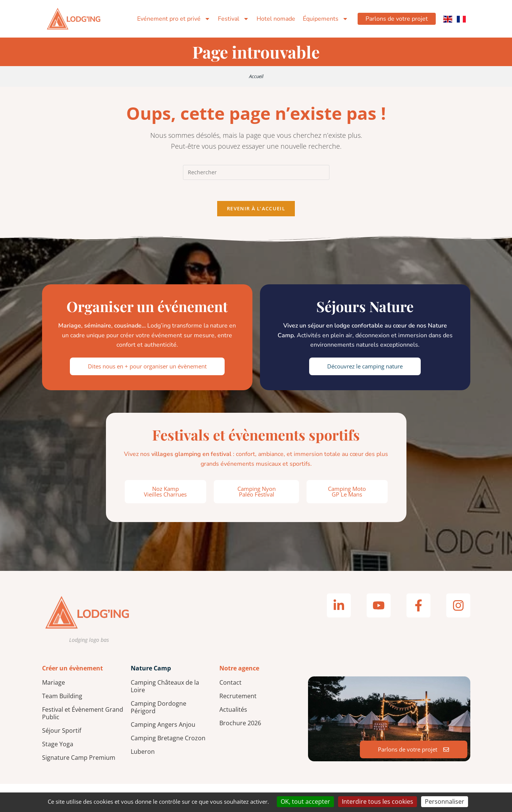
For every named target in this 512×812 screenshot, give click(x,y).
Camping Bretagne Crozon (168, 740)
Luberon (143, 753)
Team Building (62, 698)
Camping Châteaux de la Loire (165, 688)
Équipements (323, 19)
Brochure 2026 (240, 725)
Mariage (54, 684)
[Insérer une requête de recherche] (256, 172)
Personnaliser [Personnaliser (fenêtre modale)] (445, 801)
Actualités (233, 711)
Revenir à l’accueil (256, 210)
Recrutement (238, 698)
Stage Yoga (58, 746)
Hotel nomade (274, 19)
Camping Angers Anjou (163, 726)
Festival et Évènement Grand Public (83, 715)
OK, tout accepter (305, 801)
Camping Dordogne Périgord (159, 709)
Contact (230, 684)
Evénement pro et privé (171, 19)
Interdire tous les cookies (378, 801)
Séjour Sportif (62, 732)
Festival (231, 19)
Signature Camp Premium (79, 759)
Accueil (256, 76)
